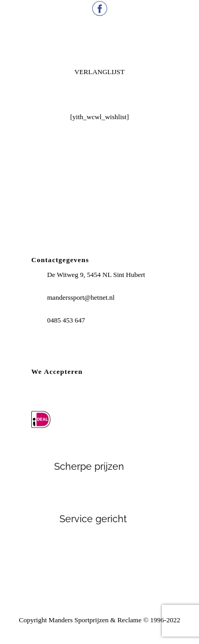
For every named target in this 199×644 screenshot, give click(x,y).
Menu (100, 43)
